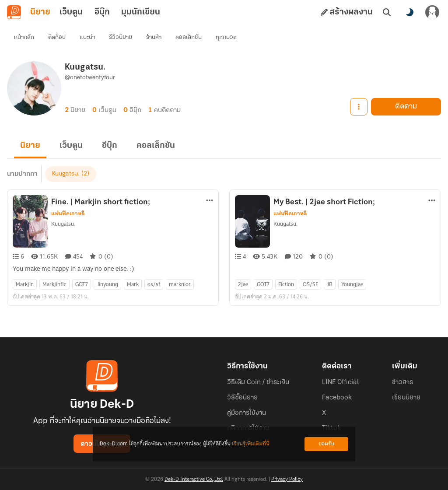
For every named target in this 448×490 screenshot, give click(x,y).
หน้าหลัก (24, 37)
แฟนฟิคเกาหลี (68, 213)
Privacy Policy (287, 479)
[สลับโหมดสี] (409, 12)
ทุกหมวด (226, 37)
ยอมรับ (326, 444)
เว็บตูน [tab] (71, 12)
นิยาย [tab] (40, 12)
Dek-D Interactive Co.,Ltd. (194, 479)
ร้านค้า (154, 37)
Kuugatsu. (66, 174)
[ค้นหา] (387, 12)
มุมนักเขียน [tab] (141, 12)
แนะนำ (87, 37)
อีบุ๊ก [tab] (102, 12)
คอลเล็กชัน (189, 37)
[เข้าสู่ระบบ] (432, 12)
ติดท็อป (57, 37)
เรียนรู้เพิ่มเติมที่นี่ (251, 444)
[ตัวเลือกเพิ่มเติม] (210, 200)
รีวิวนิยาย (121, 37)
